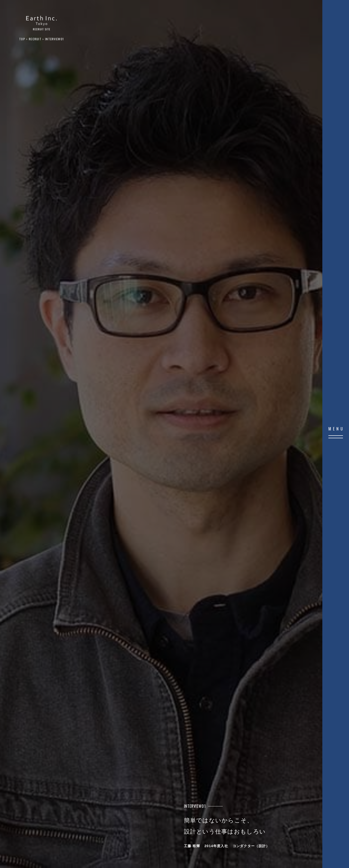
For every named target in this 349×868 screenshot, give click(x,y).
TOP (22, 39)
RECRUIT (35, 39)
